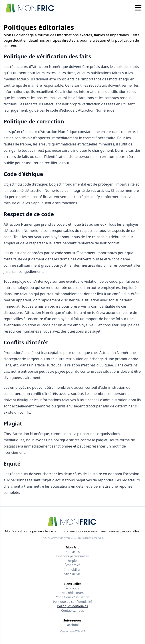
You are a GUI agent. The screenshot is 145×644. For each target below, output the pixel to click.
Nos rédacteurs (72, 593)
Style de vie (72, 574)
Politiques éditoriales (72, 606)
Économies (72, 565)
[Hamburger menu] (138, 8)
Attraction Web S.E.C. (64, 538)
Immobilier (73, 569)
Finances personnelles (72, 556)
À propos (73, 588)
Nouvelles (73, 552)
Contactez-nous (72, 610)
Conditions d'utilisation (73, 597)
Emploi (72, 561)
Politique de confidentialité (72, 602)
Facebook (73, 625)
